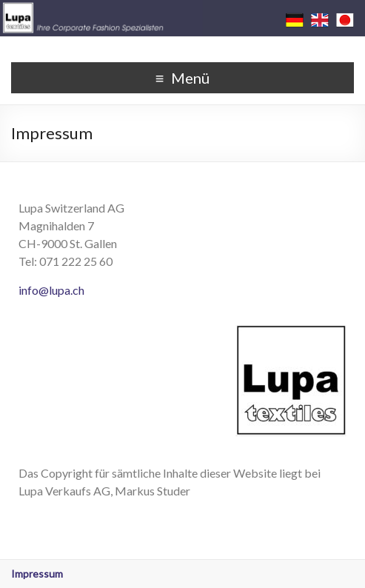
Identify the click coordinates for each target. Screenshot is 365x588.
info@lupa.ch (51, 290)
